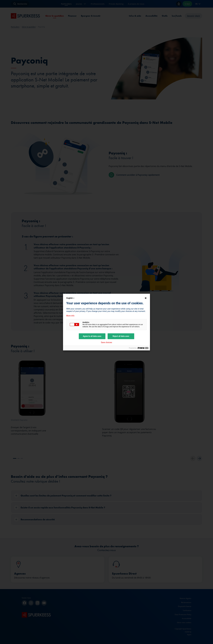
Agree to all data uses (92, 336)
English (71, 298)
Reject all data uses (121, 336)
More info (70, 316)
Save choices (106, 342)
